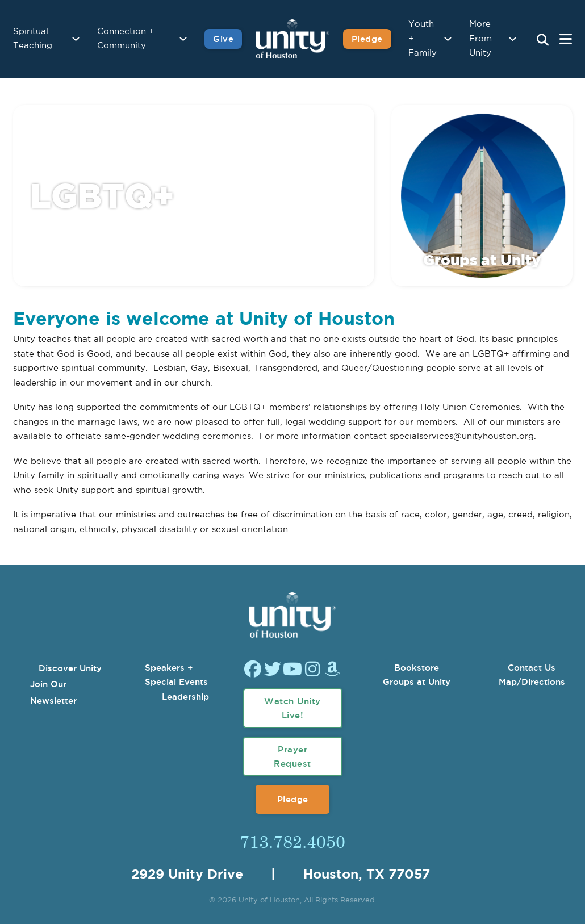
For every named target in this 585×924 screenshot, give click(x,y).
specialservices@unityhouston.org (462, 436)
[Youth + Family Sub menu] (448, 39)
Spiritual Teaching (33, 39)
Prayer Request (292, 757)
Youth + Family (423, 39)
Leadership (185, 697)
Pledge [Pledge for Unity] (367, 39)
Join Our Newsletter (53, 692)
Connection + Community (126, 39)
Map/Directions (532, 682)
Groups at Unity (417, 682)
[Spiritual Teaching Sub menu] (76, 39)
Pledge (293, 799)
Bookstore (417, 668)
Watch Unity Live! (292, 708)
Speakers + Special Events (176, 675)
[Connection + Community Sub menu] (183, 39)
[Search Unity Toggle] (542, 40)
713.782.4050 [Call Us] (292, 841)
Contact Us (532, 668)
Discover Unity (70, 668)
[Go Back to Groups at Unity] (482, 241)
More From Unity (480, 39)
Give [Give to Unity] (223, 39)
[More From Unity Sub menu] (513, 39)
